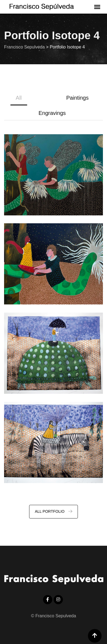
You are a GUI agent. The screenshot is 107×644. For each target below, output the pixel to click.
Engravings (52, 113)
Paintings (77, 98)
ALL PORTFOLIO (53, 511)
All (19, 98)
